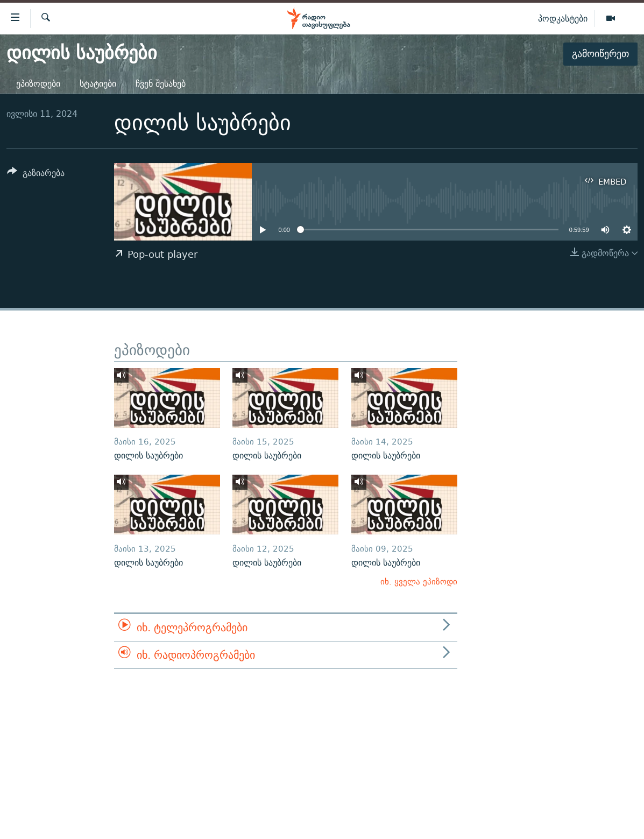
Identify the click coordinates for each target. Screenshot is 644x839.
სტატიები (98, 84)
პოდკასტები (563, 18)
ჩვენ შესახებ (161, 84)
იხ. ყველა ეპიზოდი (419, 581)
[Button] (36, 175)
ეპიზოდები (38, 84)
